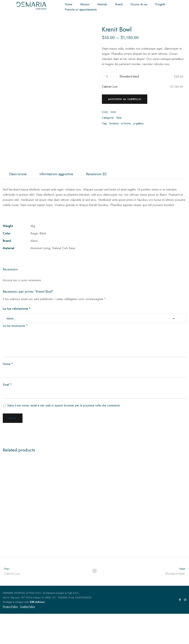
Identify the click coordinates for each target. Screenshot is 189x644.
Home (69, 4)
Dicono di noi (139, 4)
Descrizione (18, 204)
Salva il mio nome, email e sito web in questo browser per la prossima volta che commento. (64, 436)
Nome (8, 394)
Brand (119, 4)
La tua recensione (15, 356)
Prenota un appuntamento (81, 9)
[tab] (18, 204)
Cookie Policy (27, 637)
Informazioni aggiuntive (56, 204)
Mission (85, 4)
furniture (114, 123)
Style (119, 118)
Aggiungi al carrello (125, 99)
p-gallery (139, 123)
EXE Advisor (37, 632)
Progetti (160, 4)
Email (7, 415)
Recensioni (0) (96, 204)
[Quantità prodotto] (109, 77)
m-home (126, 123)
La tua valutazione (17, 339)
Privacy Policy (10, 637)
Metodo (102, 4)
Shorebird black (129, 76)
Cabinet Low (110, 87)
